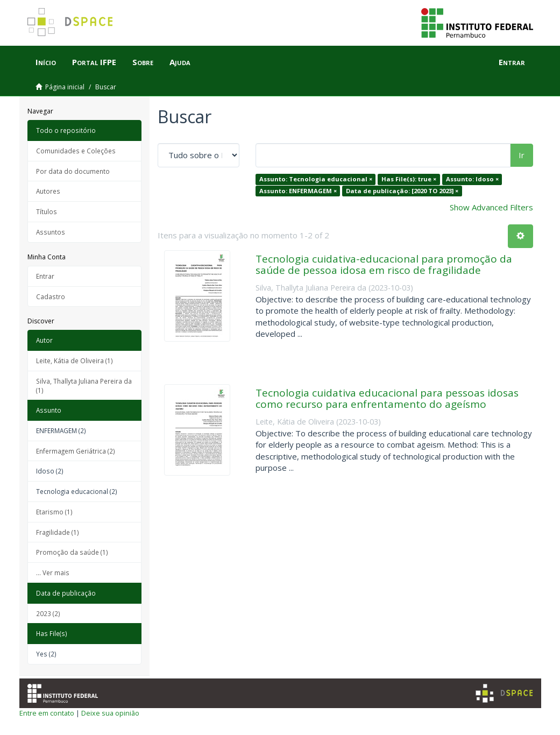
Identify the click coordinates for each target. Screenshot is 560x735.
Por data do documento (73, 171)
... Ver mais (53, 573)
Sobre (143, 62)
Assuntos (51, 232)
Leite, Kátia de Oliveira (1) (75, 361)
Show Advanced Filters (491, 207)
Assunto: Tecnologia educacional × (316, 179)
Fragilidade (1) (58, 532)
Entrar (45, 276)
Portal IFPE (94, 62)
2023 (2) (48, 613)
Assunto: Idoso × (472, 179)
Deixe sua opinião (110, 713)
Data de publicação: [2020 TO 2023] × (402, 191)
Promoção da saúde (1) (72, 552)
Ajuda (180, 62)
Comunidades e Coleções (76, 151)
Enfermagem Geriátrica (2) (76, 451)
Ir (522, 155)
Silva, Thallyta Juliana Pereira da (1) (84, 386)
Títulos (47, 211)
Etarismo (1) (54, 512)
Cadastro (51, 296)
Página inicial (65, 87)
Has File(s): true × (409, 179)
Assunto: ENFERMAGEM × (298, 191)
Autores (48, 191)
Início (46, 62)
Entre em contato (47, 713)
